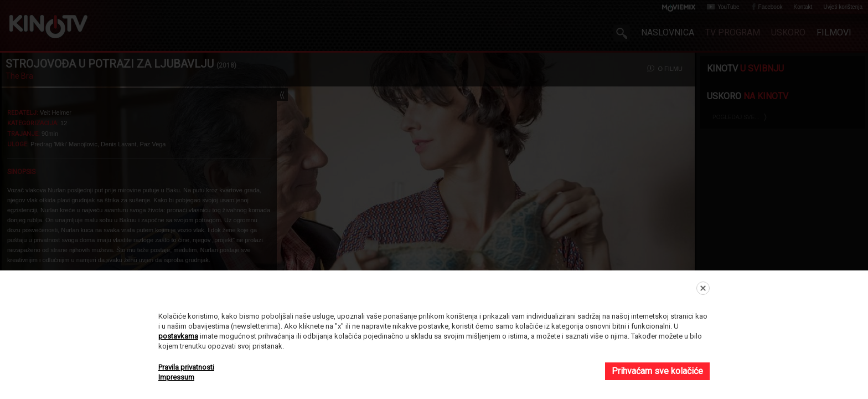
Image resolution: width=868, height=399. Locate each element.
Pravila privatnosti (186, 367)
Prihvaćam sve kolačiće (657, 371)
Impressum (176, 377)
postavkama (178, 336)
